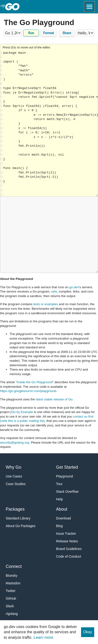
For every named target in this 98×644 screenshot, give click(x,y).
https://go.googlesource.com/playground (28, 391)
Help (59, 499)
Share (67, 33)
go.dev (74, 287)
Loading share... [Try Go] (50, 124)
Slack (10, 606)
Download (63, 518)
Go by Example (22, 412)
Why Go (13, 467)
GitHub (11, 598)
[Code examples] (85, 33)
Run (31, 33)
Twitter (11, 591)
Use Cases (14, 476)
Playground (64, 476)
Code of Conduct (69, 556)
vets (54, 291)
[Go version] (13, 33)
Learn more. (44, 637)
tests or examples (46, 304)
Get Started (67, 467)
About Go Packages (21, 526)
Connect (14, 566)
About (62, 509)
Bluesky (12, 576)
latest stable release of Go (54, 399)
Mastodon (13, 583)
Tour (59, 484)
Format (49, 33)
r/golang (12, 614)
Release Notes (67, 541)
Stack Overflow (67, 492)
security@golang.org (15, 442)
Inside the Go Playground (35, 382)
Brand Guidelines (69, 549)
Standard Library (18, 518)
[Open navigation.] (89, 7)
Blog (59, 526)
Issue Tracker (66, 534)
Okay (88, 632)
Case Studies (16, 484)
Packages (15, 509)
